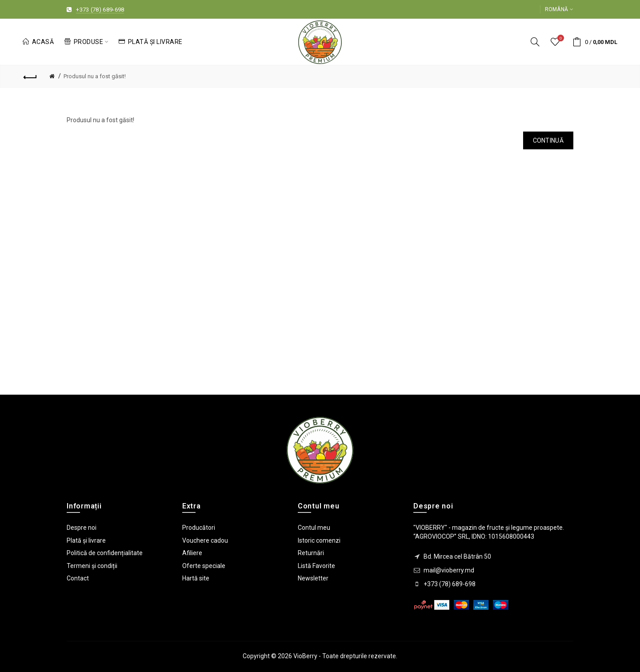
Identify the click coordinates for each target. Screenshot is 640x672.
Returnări (311, 553)
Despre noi (82, 528)
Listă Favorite (316, 566)
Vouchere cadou (205, 540)
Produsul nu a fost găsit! (95, 76)
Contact (78, 578)
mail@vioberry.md (449, 570)
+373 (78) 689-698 (100, 10)
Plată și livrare (86, 540)
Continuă (548, 140)
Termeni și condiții (92, 566)
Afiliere (192, 553)
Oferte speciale (204, 566)
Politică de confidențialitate (105, 553)
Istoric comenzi (319, 540)
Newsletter (313, 578)
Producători (199, 528)
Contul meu (314, 528)
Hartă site (196, 578)
